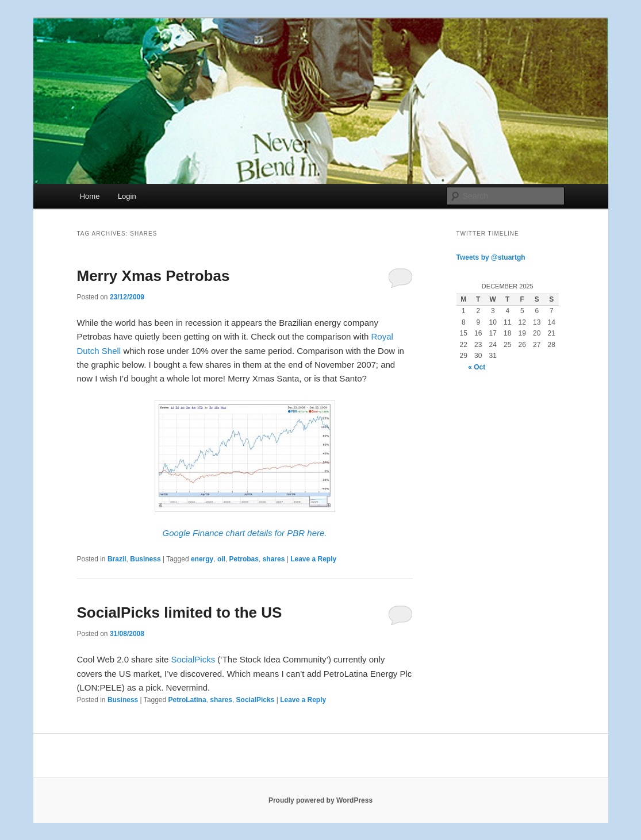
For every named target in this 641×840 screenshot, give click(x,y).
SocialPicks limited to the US (180, 612)
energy (202, 559)
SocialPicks (193, 659)
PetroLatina (187, 700)
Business (145, 559)
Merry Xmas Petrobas (153, 276)
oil (221, 559)
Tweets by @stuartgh (491, 257)
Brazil (117, 559)
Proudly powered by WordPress (320, 800)
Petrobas (244, 559)
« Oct (477, 367)
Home (90, 196)
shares (274, 559)
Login (127, 196)
